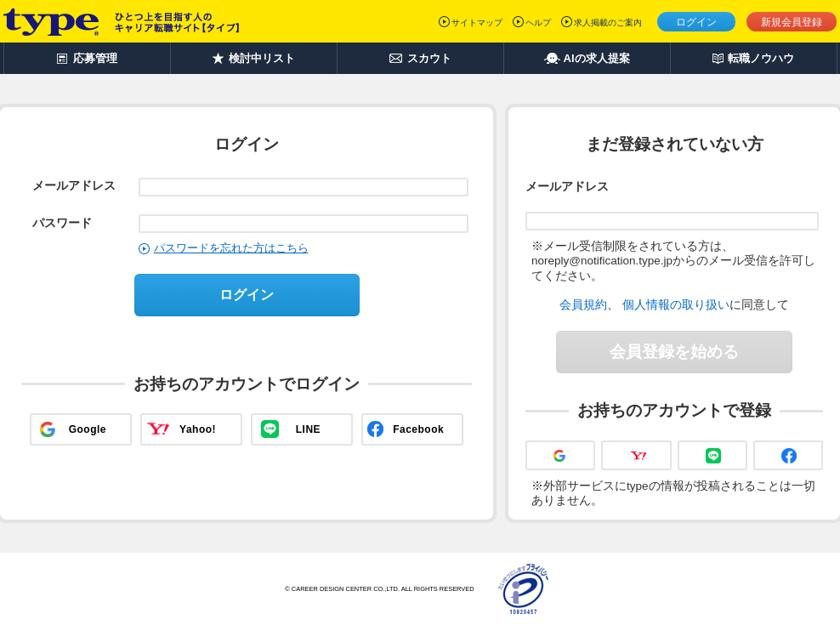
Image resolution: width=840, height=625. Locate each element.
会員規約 (583, 304)
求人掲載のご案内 (608, 23)
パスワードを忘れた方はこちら (231, 248)
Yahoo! (198, 429)
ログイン (696, 22)
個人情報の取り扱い (676, 304)
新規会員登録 (792, 22)
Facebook (418, 429)
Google (88, 429)
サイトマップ (477, 23)
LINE (308, 429)
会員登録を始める (674, 352)
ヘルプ (538, 23)
